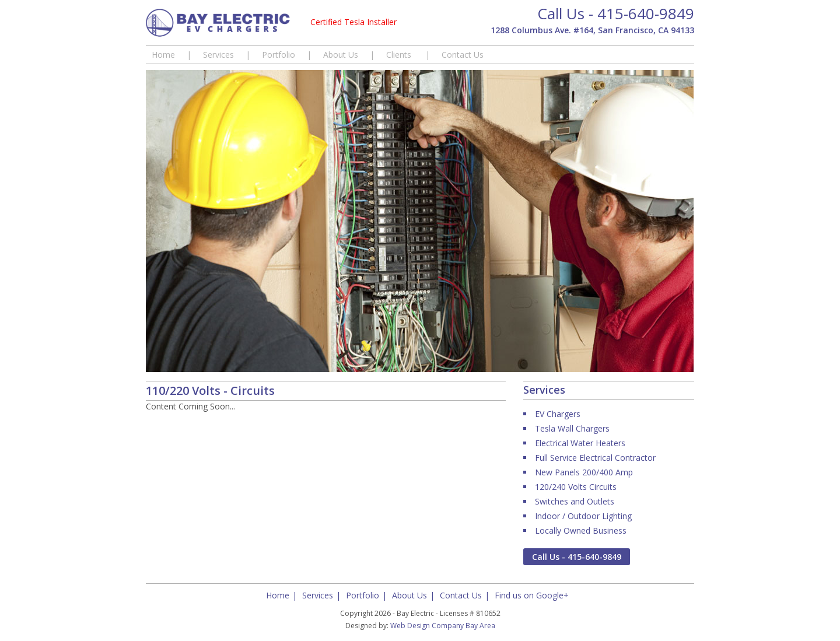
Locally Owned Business (581, 530)
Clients (400, 55)
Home (163, 55)
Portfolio (279, 55)
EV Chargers (558, 414)
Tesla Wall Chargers (572, 428)
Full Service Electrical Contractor (595, 458)
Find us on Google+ (532, 595)
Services (218, 55)
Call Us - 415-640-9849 (616, 13)
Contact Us (463, 55)
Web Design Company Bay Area (443, 626)
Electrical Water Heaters (580, 443)
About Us (341, 55)
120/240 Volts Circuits (576, 487)
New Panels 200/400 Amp (584, 472)
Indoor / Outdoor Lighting (583, 516)
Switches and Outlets (575, 501)
